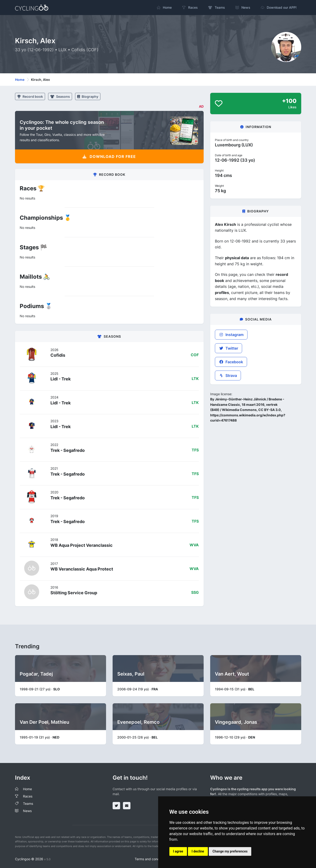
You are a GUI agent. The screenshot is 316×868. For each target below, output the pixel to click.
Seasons (60, 96)
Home (20, 80)
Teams (28, 803)
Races (28, 796)
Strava (228, 375)
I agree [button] (178, 851)
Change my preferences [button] (230, 851)
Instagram (231, 335)
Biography (88, 96)
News (27, 811)
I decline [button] (198, 851)
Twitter (228, 348)
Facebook (231, 362)
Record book (30, 96)
